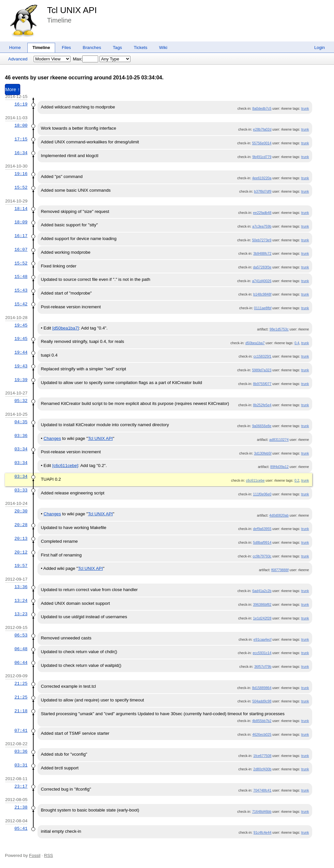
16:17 (21, 236)
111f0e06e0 (262, 494)
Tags (117, 48)
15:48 (21, 277)
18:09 (21, 222)
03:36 (21, 436)
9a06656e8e (262, 426)
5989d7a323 (262, 370)
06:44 (21, 663)
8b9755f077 (262, 384)
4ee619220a (262, 178)
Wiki (163, 48)
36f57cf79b (263, 667)
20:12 (21, 552)
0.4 (297, 343)
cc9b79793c (262, 556)
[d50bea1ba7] (66, 328)
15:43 (21, 290)
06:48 (21, 649)
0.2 (297, 480)
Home (15, 48)
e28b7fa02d (262, 129)
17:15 (21, 139)
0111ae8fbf (263, 308)
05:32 (21, 401)
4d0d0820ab (279, 515)
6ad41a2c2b (262, 591)
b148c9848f (262, 294)
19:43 (21, 366)
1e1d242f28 (262, 618)
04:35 (21, 422)
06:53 (21, 635)
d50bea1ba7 (255, 343)
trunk (305, 108)
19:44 (21, 352)
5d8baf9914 (262, 542)
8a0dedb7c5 (262, 108)
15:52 (21, 187)
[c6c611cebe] (65, 466)
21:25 (21, 683)
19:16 (21, 174)
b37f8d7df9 (263, 191)
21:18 (21, 711)
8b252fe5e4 (262, 405)
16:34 (21, 153)
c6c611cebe (255, 480)
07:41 (21, 731)
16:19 (21, 104)
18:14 (21, 209)
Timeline (41, 48)
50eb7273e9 (262, 240)
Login (319, 48)
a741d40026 (262, 281)
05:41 (21, 828)
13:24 (21, 601)
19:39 (21, 380)
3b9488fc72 (262, 253)
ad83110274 (279, 440)
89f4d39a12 (280, 467)
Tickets (141, 48)
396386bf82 (262, 604)
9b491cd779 (262, 157)
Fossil (35, 855)
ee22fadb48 (262, 213)
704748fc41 (262, 790)
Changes (52, 438)
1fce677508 (262, 756)
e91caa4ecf (262, 639)
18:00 (21, 125)
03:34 (21, 449)
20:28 (21, 525)
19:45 (21, 325)
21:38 (21, 807)
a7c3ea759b (262, 226)
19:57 (21, 566)
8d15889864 (262, 688)
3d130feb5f (263, 453)
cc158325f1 (262, 356)
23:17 (21, 786)
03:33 (21, 490)
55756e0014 (262, 143)
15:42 (21, 304)
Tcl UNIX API (72, 10)
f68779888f (280, 570)
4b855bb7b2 (262, 721)
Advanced (18, 59)
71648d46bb (262, 812)
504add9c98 (262, 701)
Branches (92, 48)
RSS (48, 855)
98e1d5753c (279, 329)
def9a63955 (262, 529)
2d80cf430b (262, 769)
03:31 (21, 765)
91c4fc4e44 (262, 832)
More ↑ (13, 89)
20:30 (21, 511)
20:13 (21, 538)
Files (66, 48)
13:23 (21, 614)
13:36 (21, 587)
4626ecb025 (262, 734)
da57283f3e (262, 267)
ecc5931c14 (262, 653)
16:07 (21, 249)
